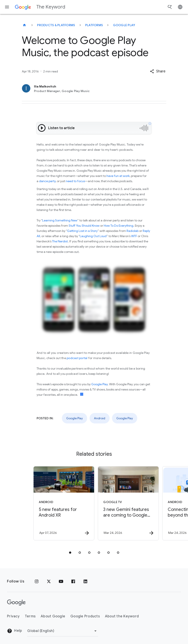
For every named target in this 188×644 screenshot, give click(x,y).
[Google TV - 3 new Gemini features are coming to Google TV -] (126, 503)
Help (14, 631)
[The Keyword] (24, 25)
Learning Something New (60, 220)
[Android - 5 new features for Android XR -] (61, 503)
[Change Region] (63, 631)
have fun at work (118, 176)
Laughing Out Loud (93, 236)
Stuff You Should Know (84, 226)
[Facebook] (73, 581)
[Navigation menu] (7, 7)
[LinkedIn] (85, 581)
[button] (158, 71)
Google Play (124, 25)
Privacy (13, 616)
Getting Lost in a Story (82, 231)
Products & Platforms (56, 25)
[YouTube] (61, 581)
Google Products (85, 616)
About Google (53, 616)
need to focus (75, 181)
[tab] (70, 553)
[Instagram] (37, 581)
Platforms (94, 25)
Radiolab (133, 231)
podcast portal (77, 358)
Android (100, 418)
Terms (30, 616)
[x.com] (49, 581)
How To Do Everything (119, 226)
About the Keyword (122, 616)
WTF (134, 236)
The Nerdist (60, 241)
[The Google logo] (16, 603)
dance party (47, 181)
